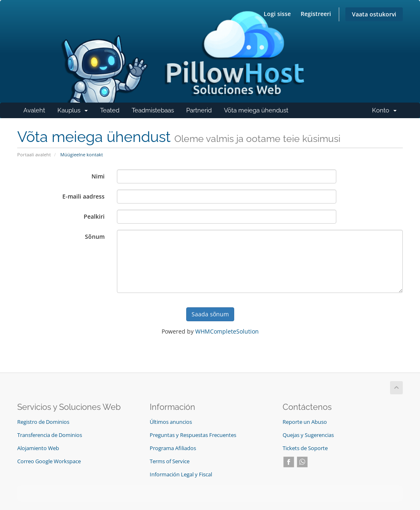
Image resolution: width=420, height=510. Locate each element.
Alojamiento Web (38, 448)
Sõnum (95, 237)
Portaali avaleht (34, 154)
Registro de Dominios (43, 422)
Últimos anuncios (171, 422)
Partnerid (199, 110)
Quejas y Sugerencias (308, 435)
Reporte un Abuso (305, 422)
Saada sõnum (210, 314)
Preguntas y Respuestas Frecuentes (193, 435)
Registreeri (316, 14)
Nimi (98, 176)
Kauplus (76, 112)
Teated (110, 110)
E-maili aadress (83, 196)
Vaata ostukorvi (374, 14)
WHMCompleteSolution (227, 331)
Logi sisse (277, 14)
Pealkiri (94, 216)
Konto (387, 112)
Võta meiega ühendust (256, 110)
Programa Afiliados (173, 448)
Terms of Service (170, 461)
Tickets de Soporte (305, 448)
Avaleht (34, 110)
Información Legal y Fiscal (181, 475)
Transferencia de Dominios (50, 435)
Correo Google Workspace (49, 461)
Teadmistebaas (153, 110)
